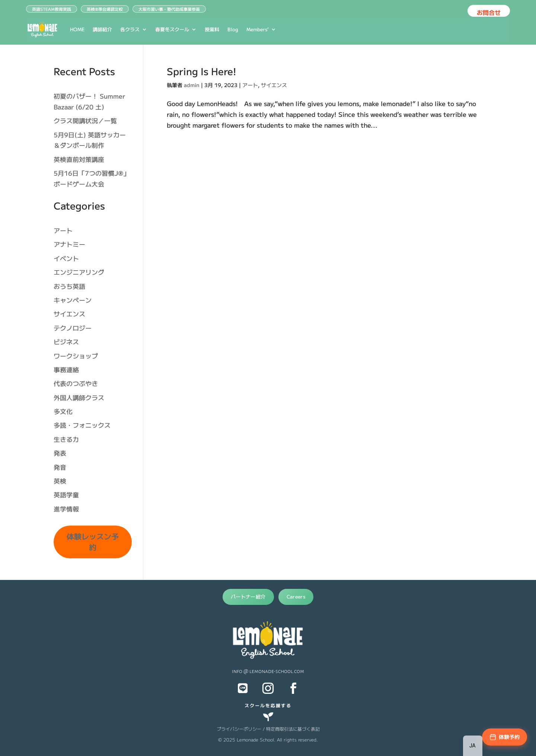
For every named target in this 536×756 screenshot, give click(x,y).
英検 (60, 481)
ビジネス (66, 342)
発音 (60, 467)
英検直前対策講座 (79, 159)
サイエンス (274, 85)
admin (192, 85)
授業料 (212, 29)
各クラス (130, 29)
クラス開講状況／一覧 (85, 120)
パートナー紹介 (248, 596)
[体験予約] (505, 737)
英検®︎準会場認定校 (105, 9)
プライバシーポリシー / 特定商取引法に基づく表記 (268, 729)
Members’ (258, 29)
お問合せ (489, 12)
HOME (77, 29)
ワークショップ (76, 356)
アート (250, 85)
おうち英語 (69, 286)
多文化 (63, 411)
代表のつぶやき (76, 383)
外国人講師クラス (79, 397)
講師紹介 (102, 29)
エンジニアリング (79, 272)
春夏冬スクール (172, 29)
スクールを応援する (268, 705)
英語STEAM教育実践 (52, 9)
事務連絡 (66, 369)
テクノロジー (73, 328)
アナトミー (69, 244)
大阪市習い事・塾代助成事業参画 (169, 9)
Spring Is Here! (202, 71)
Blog (233, 29)
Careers (296, 596)
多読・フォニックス (82, 425)
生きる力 (66, 439)
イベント (66, 258)
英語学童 (66, 495)
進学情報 (66, 509)
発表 (60, 453)
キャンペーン (73, 300)
